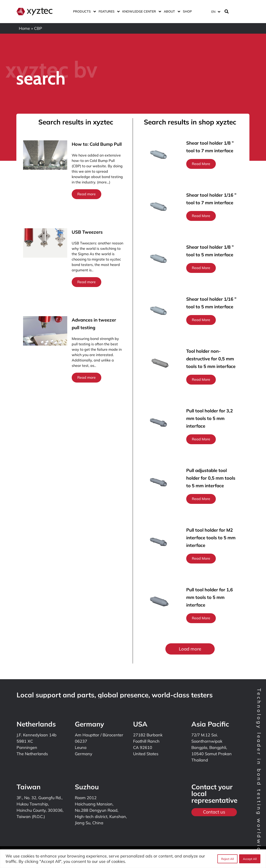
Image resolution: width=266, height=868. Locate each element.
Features (108, 11)
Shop (187, 11)
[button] (190, 649)
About (171, 11)
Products (84, 11)
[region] (133, 859)
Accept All (250, 859)
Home (24, 28)
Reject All (227, 859)
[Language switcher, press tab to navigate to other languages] (216, 12)
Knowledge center (141, 11)
